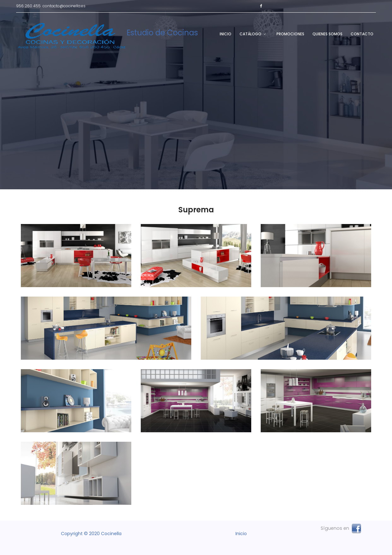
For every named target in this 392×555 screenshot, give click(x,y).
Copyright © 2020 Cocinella (91, 534)
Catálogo (250, 34)
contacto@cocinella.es (64, 6)
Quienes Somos (327, 34)
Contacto (362, 34)
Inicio (226, 34)
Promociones (290, 34)
